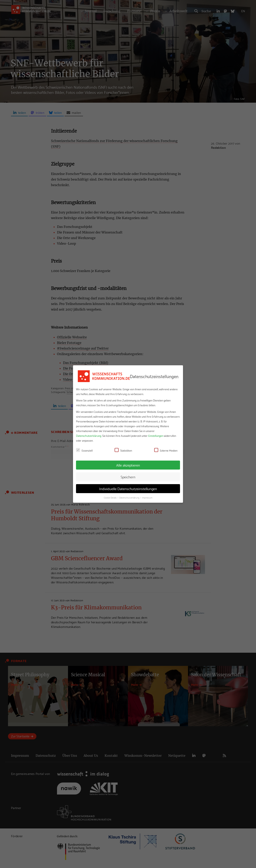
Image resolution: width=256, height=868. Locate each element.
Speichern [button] (128, 477)
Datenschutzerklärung (89, 436)
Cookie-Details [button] (110, 498)
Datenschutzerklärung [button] (130, 498)
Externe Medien (166, 450)
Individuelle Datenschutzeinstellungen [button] (128, 489)
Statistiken (123, 450)
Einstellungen (156, 436)
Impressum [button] (147, 498)
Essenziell (84, 450)
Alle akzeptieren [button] (128, 465)
